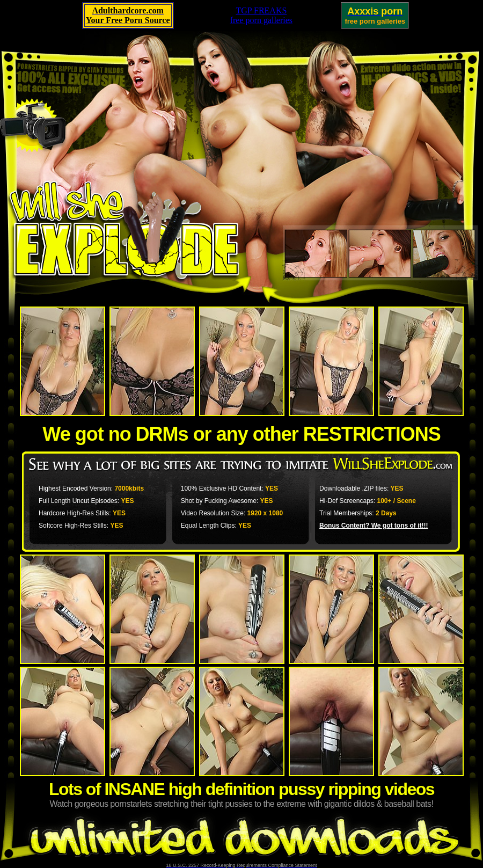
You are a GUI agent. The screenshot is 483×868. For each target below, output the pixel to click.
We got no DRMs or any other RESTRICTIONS (241, 434)
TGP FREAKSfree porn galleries (261, 15)
